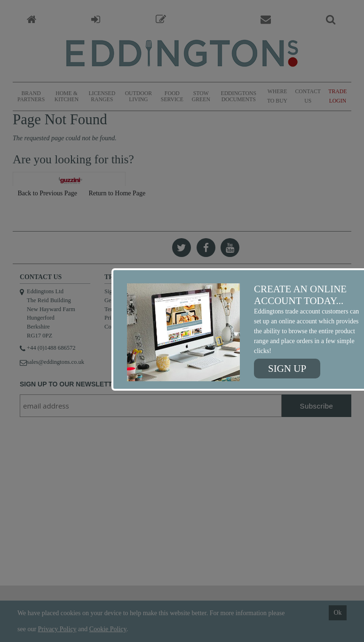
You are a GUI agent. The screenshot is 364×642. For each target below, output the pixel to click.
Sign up (287, 369)
